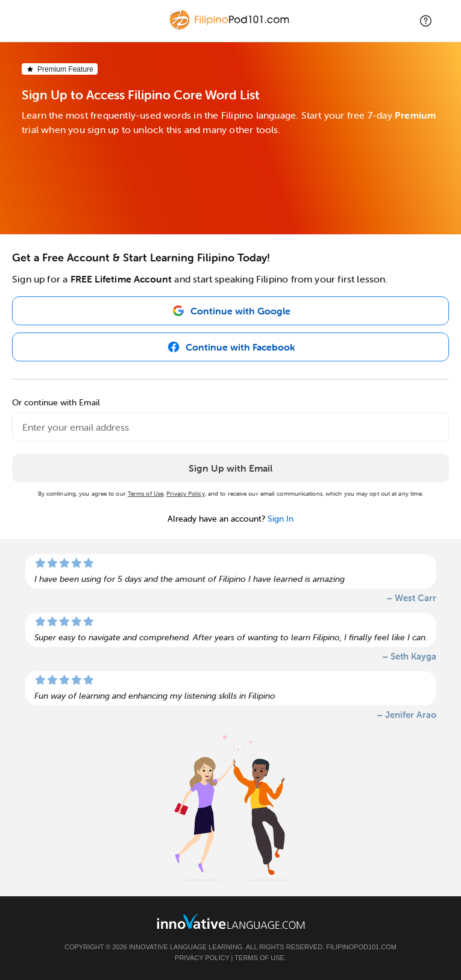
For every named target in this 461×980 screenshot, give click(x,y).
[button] (426, 21)
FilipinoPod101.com (361, 947)
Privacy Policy (185, 494)
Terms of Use (146, 494)
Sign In (281, 519)
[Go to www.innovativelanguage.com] (231, 921)
